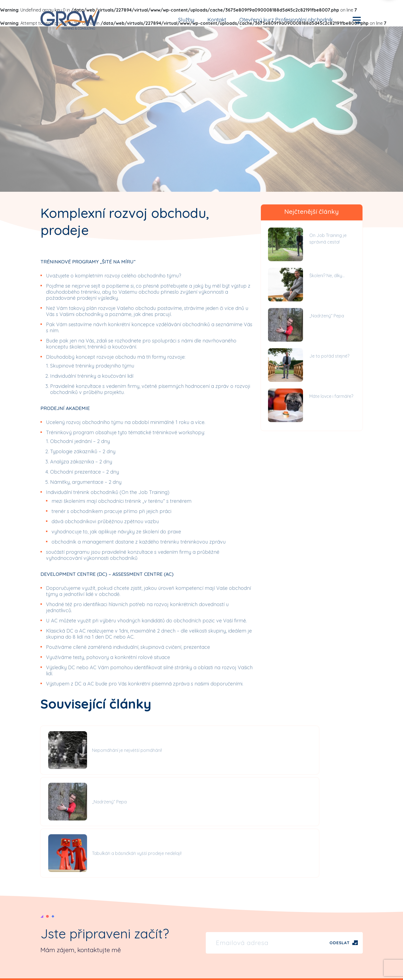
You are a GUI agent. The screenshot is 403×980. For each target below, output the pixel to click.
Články (213, 901)
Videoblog (216, 912)
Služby (186, 20)
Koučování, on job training (315, 941)
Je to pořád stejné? (329, 356)
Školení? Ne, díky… (327, 276)
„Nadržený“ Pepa (327, 316)
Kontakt (217, 20)
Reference (129, 917)
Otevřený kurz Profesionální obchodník (286, 20)
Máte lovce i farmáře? (331, 396)
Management (302, 917)
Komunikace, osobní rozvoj (316, 929)
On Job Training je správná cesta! (328, 239)
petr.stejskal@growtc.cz (65, 923)
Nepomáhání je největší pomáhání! (110, 750)
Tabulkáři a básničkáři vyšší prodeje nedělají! (334, 750)
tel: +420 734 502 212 (61, 916)
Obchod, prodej (305, 906)
